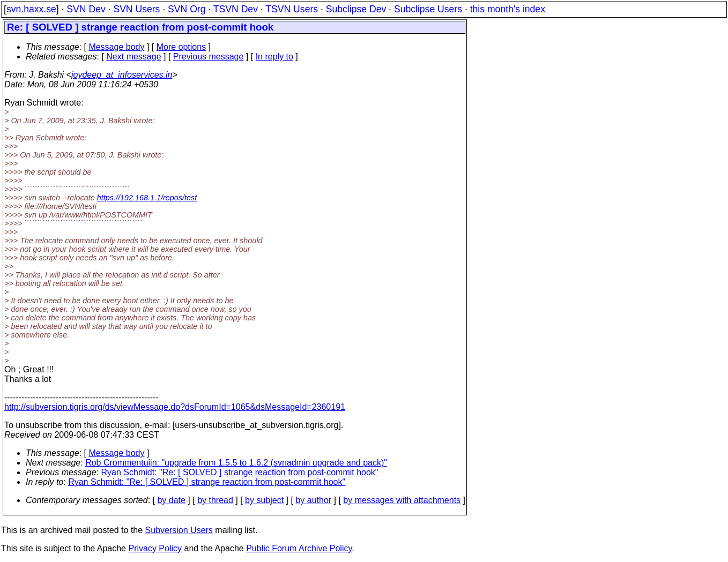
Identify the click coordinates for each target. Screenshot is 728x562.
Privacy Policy (155, 548)
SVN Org (187, 9)
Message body (116, 47)
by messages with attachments (402, 500)
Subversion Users (179, 530)
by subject (264, 500)
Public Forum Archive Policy (299, 548)
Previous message (209, 57)
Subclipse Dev (356, 9)
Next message (133, 57)
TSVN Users (292, 9)
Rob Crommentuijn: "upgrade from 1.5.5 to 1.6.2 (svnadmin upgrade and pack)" (236, 463)
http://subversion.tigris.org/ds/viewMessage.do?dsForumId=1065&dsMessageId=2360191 (175, 407)
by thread (215, 500)
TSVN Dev (236, 9)
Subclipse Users (428, 9)
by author (313, 500)
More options (181, 47)
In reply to (274, 57)
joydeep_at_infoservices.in (122, 75)
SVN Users (136, 9)
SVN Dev (86, 9)
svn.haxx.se (31, 9)
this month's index (508, 9)
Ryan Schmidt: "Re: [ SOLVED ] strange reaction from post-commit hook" (240, 472)
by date (171, 500)
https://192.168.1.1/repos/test (147, 198)
